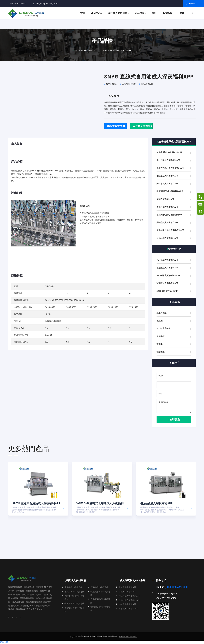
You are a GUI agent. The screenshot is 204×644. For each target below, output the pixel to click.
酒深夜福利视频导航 (99, 587)
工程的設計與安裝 (128, 84)
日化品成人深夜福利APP (129, 600)
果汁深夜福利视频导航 (74, 592)
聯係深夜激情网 (116, 126)
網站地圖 (4, 642)
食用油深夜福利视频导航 (100, 593)
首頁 (83, 13)
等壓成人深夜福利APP (128, 609)
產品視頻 (140, 13)
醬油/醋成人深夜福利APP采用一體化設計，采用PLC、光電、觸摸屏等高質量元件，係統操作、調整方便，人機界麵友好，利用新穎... (162, 510)
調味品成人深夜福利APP (88, 51)
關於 (154, 13)
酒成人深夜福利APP (127, 592)
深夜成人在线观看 (118, 13)
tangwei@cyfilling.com (47, 4)
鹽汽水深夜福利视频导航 (100, 609)
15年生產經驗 (110, 84)
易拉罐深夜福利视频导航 (74, 609)
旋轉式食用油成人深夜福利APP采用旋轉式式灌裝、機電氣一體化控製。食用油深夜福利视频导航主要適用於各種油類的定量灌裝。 (98, 510)
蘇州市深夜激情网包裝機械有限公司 (95, 636)
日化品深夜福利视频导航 (100, 601)
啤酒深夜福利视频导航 (74, 603)
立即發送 (174, 420)
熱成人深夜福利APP (127, 604)
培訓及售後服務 (146, 84)
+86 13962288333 (18, 4)
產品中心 (97, 13)
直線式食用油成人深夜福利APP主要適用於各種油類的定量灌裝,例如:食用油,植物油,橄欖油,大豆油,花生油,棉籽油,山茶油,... (34, 510)
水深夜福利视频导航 (73, 587)
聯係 (182, 13)
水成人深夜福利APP (127, 587)
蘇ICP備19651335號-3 (128, 636)
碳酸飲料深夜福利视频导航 (74, 598)
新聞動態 (168, 13)
